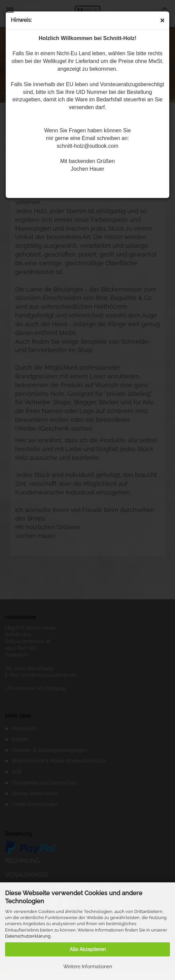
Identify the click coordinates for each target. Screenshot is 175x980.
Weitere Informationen (88, 967)
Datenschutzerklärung (28, 936)
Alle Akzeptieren (88, 949)
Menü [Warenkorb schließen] (10, 10)
